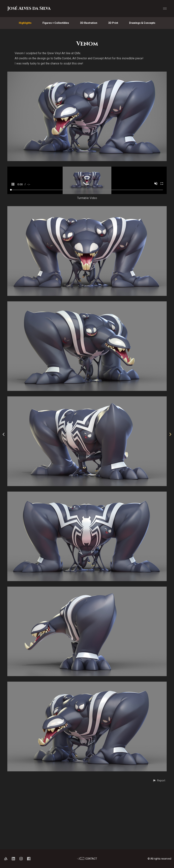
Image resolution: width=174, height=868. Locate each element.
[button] (159, 843)
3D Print (113, 23)
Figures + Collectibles (56, 23)
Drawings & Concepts (142, 23)
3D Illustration (89, 23)
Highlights (25, 23)
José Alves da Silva (29, 8)
